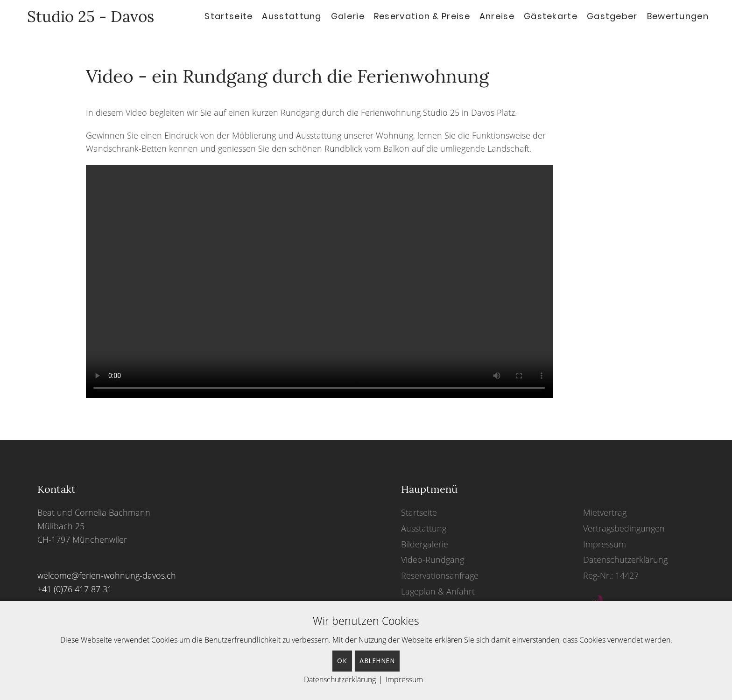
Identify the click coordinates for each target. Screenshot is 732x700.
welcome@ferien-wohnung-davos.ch (107, 575)
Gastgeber (612, 16)
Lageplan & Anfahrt (438, 591)
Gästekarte (551, 16)
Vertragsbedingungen (624, 528)
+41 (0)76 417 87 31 (75, 589)
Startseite (229, 16)
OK (342, 661)
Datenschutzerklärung (625, 560)
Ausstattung (292, 16)
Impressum (605, 544)
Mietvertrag (605, 512)
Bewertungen (678, 16)
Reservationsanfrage (440, 575)
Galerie (348, 16)
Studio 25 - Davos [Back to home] (86, 16)
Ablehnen (377, 661)
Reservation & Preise (422, 16)
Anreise (497, 16)
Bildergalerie (425, 544)
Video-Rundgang (433, 560)
